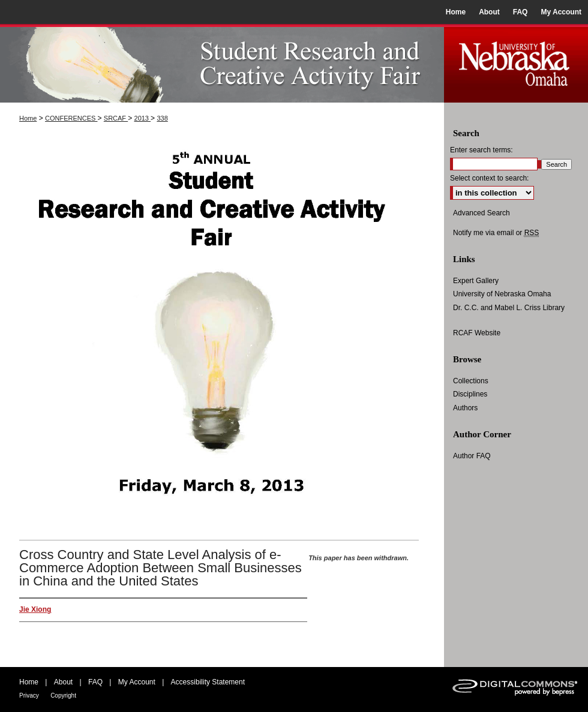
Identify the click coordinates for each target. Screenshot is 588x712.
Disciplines (470, 394)
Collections (471, 381)
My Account (137, 682)
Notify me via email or (496, 233)
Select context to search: (489, 178)
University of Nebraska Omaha (502, 294)
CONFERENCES (71, 118)
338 (162, 118)
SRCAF (116, 118)
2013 (143, 118)
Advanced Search (481, 213)
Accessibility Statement (208, 682)
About (63, 682)
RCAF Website (477, 333)
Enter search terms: (481, 150)
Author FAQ (472, 456)
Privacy (29, 696)
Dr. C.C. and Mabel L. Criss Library (509, 308)
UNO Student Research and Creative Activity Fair (222, 63)
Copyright (63, 696)
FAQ (95, 682)
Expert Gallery (476, 281)
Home (28, 118)
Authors (465, 408)
